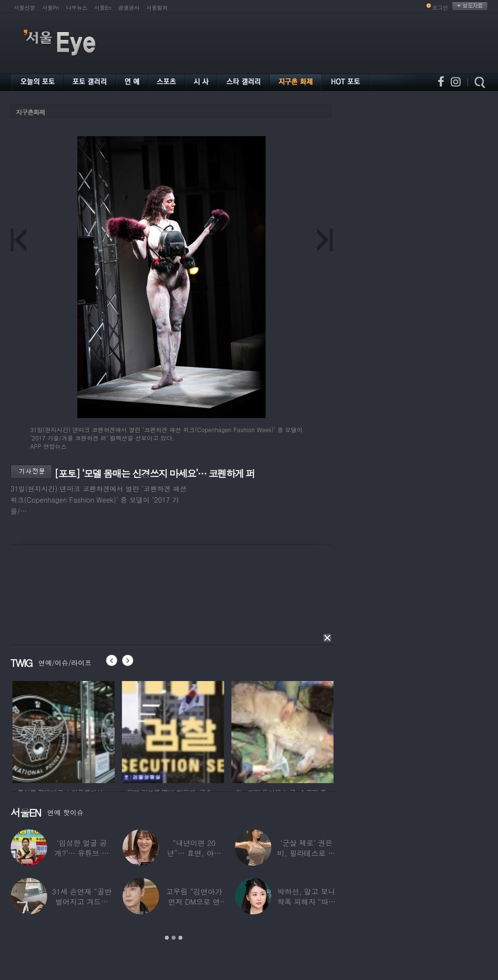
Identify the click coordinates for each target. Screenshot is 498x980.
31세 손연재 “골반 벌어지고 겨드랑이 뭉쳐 (82, 901)
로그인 (440, 8)
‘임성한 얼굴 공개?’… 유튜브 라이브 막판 (82, 853)
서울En (103, 8)
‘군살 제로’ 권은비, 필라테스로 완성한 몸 (306, 853)
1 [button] (167, 938)
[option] (80, 731)
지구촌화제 (31, 112)
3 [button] (180, 938)
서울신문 (25, 8)
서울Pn (51, 8)
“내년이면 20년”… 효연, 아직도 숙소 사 (194, 853)
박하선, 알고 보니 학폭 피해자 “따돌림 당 (306, 901)
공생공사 (129, 8)
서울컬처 (157, 8)
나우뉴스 (77, 8)
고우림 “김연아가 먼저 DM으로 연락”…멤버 (194, 901)
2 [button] (174, 938)
